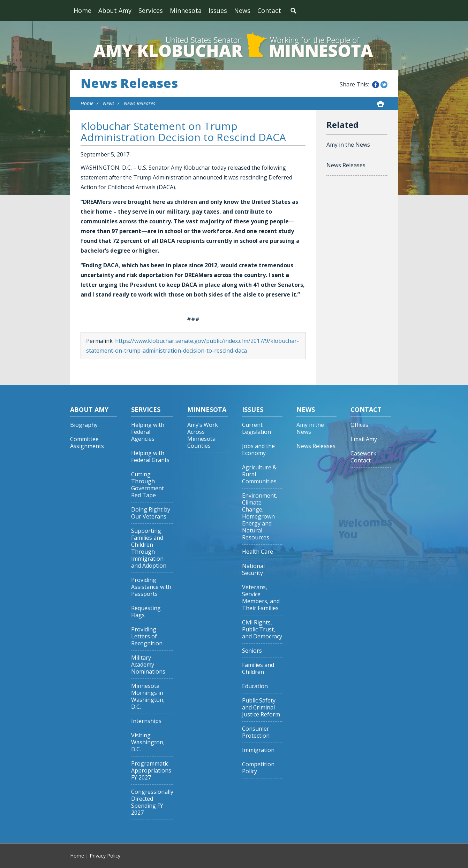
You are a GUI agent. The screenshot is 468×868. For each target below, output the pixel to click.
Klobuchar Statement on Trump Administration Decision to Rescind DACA (183, 132)
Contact (269, 10)
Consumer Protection (256, 732)
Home (82, 10)
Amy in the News (348, 145)
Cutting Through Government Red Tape (148, 485)
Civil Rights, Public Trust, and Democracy (262, 629)
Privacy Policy (105, 856)
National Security (253, 570)
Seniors (252, 651)
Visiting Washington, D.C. (148, 742)
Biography (84, 425)
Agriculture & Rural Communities (259, 474)
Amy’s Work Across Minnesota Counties (203, 435)
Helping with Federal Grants (150, 457)
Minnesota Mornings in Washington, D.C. (148, 696)
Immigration (258, 750)
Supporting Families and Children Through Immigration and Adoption (149, 548)
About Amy (115, 10)
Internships (146, 721)
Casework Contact (363, 457)
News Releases (129, 83)
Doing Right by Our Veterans (151, 513)
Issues (218, 10)
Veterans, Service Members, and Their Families (261, 598)
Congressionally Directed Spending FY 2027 (152, 802)
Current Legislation (256, 428)
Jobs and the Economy (258, 450)
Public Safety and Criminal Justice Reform (261, 708)
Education (255, 686)
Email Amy (364, 439)
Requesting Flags (146, 612)
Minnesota (186, 10)
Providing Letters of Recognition (147, 636)
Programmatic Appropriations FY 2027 (151, 771)
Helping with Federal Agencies (148, 432)
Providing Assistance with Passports (151, 587)
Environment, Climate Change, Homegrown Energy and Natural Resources (260, 517)
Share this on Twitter (384, 85)
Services (151, 10)
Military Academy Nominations (148, 665)
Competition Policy (258, 768)
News (242, 10)
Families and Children (258, 669)
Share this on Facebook (376, 85)
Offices (359, 425)
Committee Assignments (87, 443)
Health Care (258, 552)
